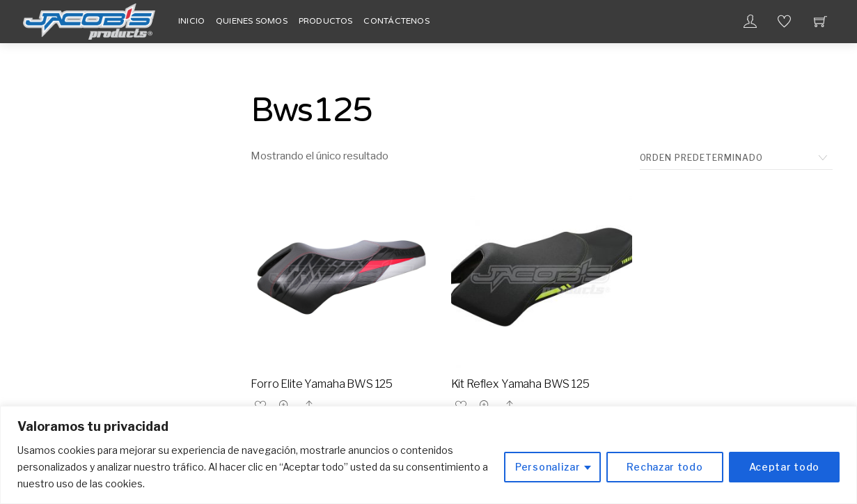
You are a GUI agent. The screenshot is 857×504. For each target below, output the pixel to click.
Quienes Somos (252, 21)
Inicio (191, 21)
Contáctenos (396, 21)
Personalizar (548, 467)
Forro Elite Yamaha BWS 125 (322, 384)
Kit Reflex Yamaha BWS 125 (520, 384)
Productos (326, 21)
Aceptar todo (784, 467)
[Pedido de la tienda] (736, 158)
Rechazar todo (665, 467)
